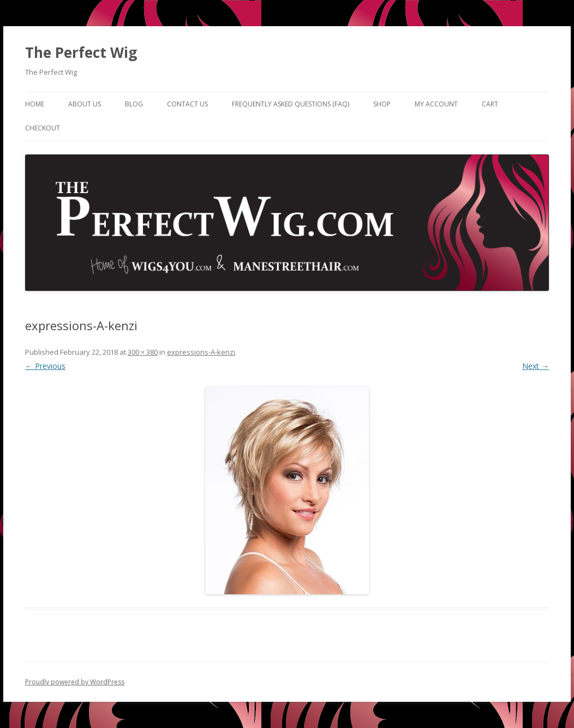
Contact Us (187, 104)
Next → (536, 366)
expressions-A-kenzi (201, 352)
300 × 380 (143, 352)
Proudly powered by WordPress (75, 682)
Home (35, 104)
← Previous (45, 366)
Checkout (43, 128)
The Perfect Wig (81, 52)
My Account (436, 104)
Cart (490, 104)
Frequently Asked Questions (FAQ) (291, 104)
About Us (85, 104)
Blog (134, 104)
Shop (382, 104)
